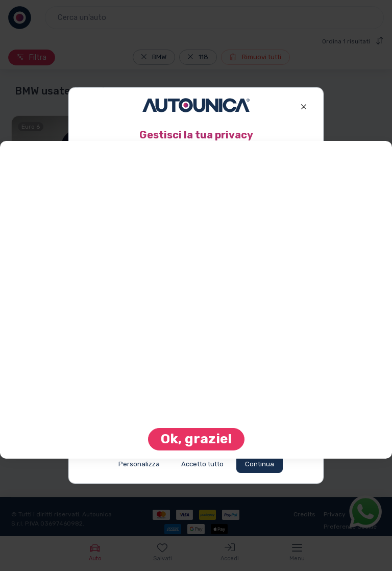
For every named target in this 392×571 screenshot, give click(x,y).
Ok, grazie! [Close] (196, 439)
